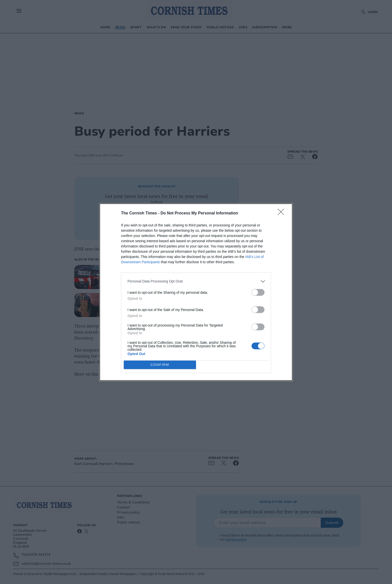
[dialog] (196, 292)
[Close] (282, 213)
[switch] (258, 292)
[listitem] (196, 281)
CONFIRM (160, 365)
